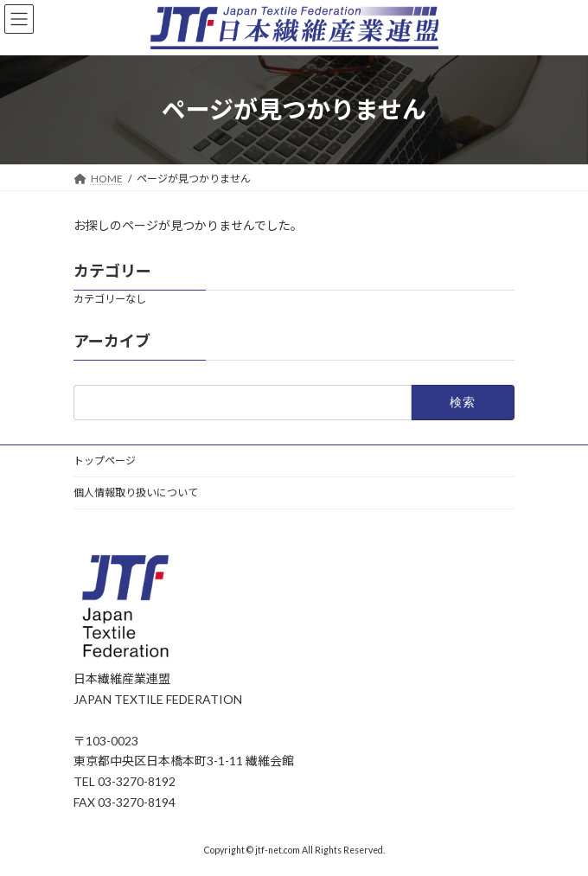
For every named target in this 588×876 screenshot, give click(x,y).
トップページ (105, 460)
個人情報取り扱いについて (136, 492)
